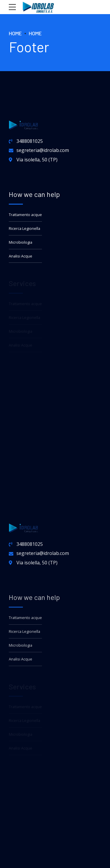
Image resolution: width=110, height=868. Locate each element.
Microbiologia (21, 242)
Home (15, 33)
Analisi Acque (21, 256)
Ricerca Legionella (24, 229)
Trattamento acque (25, 215)
